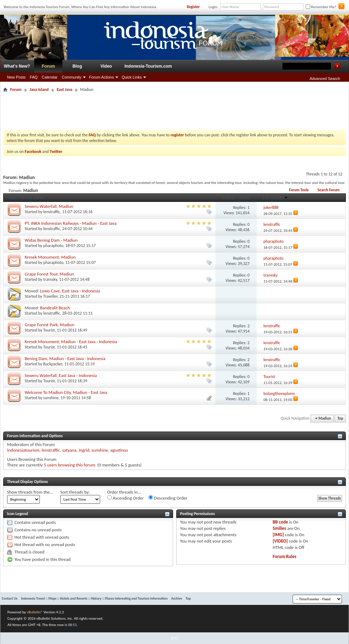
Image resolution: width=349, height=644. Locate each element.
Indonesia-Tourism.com (148, 66)
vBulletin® (35, 612)
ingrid (84, 450)
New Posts (16, 77)
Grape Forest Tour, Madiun (49, 274)
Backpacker (53, 364)
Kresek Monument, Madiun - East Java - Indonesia (71, 342)
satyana (69, 450)
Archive (176, 598)
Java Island (39, 89)
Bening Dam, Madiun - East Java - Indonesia (65, 358)
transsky (50, 279)
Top (340, 418)
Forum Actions (102, 77)
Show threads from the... (30, 492)
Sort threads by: (75, 492)
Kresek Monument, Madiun (50, 257)
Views (244, 198)
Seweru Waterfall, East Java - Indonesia (61, 375)
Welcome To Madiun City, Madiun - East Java (66, 392)
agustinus (119, 450)
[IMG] (278, 535)
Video (106, 66)
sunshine (51, 398)
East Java (65, 89)
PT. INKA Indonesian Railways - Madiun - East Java (71, 223)
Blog (77, 66)
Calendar (50, 77)
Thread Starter (32, 198)
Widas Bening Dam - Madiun (51, 240)
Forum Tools (299, 190)
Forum (48, 66)
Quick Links (132, 77)
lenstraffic (52, 212)
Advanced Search (325, 79)
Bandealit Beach (55, 308)
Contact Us (10, 598)
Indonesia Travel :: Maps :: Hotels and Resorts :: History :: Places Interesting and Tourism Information (94, 598)
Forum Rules (285, 556)
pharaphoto (53, 246)
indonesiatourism (23, 450)
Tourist (49, 330)
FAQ (34, 77)
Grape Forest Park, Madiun (50, 325)
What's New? (17, 66)
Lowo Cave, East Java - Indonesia (70, 291)
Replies (228, 198)
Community (72, 77)
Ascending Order (125, 498)
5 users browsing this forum (69, 465)
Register (193, 7)
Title (12, 198)
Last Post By (275, 198)
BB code (280, 522)
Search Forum (328, 190)
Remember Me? (321, 7)
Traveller (51, 296)
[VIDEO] (280, 541)
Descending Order (168, 498)
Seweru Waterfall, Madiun (49, 206)
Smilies (280, 528)
